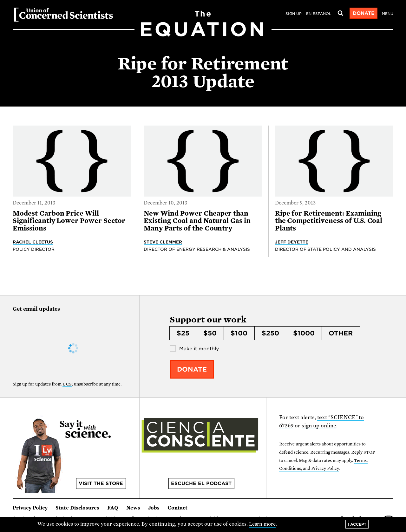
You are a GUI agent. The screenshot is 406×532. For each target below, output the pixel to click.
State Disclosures (77, 508)
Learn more (262, 524)
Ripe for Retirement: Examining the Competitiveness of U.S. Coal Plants (329, 221)
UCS (67, 384)
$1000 (304, 333)
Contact (177, 508)
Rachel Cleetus (33, 242)
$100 (239, 333)
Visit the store (101, 483)
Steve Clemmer (163, 242)
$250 (270, 333)
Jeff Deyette (292, 242)
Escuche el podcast (201, 483)
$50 (210, 333)
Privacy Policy (30, 508)
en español (319, 14)
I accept (357, 524)
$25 (183, 333)
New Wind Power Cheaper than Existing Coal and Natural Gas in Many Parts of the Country (197, 221)
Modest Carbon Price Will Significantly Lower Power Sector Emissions (69, 221)
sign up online (319, 426)
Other (341, 333)
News (133, 508)
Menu (388, 14)
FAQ (113, 508)
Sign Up (294, 14)
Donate (364, 13)
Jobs (154, 508)
